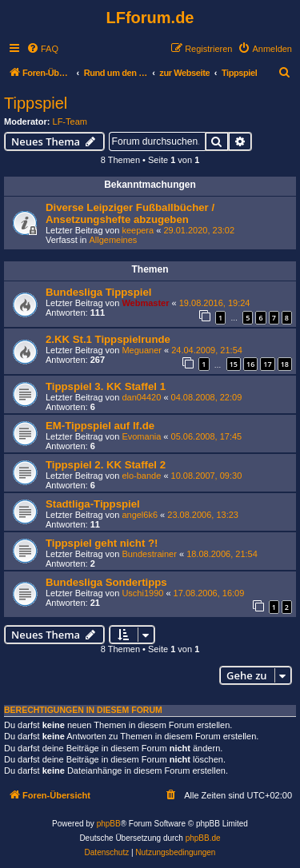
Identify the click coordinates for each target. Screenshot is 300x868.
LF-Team (70, 121)
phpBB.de (203, 838)
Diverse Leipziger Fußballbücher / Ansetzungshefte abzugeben (130, 213)
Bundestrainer (149, 554)
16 (250, 364)
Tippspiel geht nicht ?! (102, 543)
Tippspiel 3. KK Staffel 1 (106, 386)
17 (267, 364)
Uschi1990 (142, 593)
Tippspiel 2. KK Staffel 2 (106, 465)
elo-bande (141, 476)
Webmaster (145, 303)
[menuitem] (42, 49)
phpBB (109, 824)
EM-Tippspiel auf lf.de (100, 426)
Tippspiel (36, 103)
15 (234, 364)
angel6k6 (140, 515)
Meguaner (142, 350)
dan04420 (141, 397)
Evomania (141, 436)
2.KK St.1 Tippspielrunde (108, 339)
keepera (138, 230)
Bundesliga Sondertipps (106, 582)
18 (285, 364)
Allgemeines (113, 240)
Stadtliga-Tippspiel (93, 504)
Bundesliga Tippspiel (98, 292)
